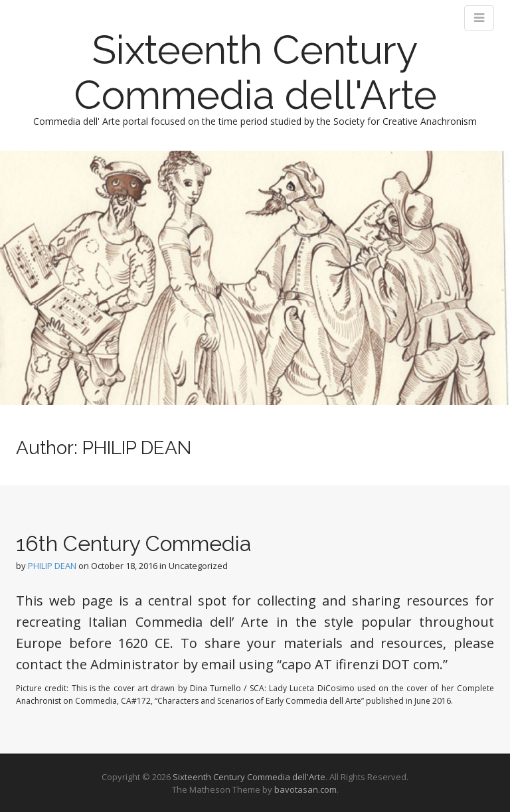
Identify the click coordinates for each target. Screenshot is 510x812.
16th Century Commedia (134, 543)
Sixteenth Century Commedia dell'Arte (255, 72)
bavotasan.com (305, 789)
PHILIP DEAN (52, 566)
